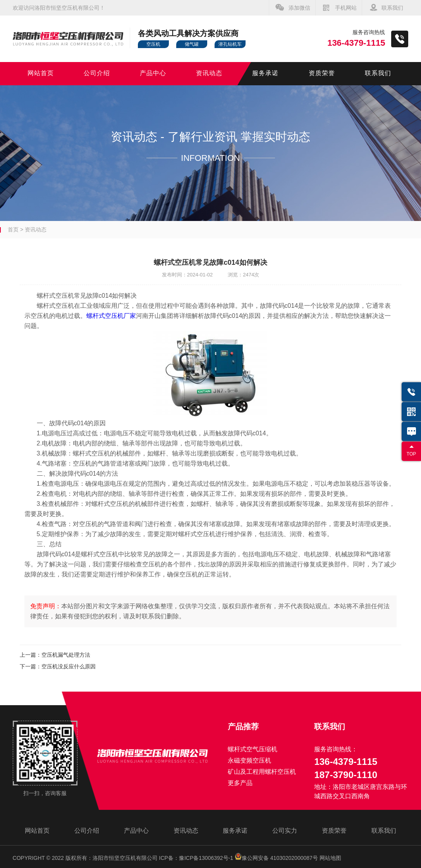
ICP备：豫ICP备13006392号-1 (196, 858)
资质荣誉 (322, 73)
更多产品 (240, 783)
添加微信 (299, 8)
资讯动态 (209, 73)
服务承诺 (265, 73)
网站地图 (330, 858)
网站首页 (41, 73)
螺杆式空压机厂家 (111, 316)
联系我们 (392, 8)
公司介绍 (97, 73)
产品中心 (153, 73)
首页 (13, 230)
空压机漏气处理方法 (66, 655)
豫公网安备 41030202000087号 (276, 858)
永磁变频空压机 (249, 760)
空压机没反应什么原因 (69, 666)
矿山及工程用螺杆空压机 (262, 772)
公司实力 (285, 831)
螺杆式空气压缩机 (253, 749)
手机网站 (346, 8)
